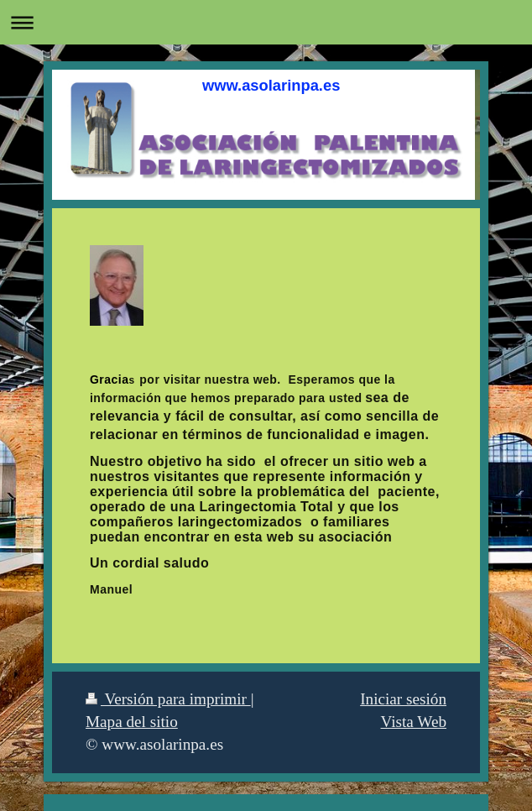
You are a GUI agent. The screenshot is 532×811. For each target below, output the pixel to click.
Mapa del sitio (132, 722)
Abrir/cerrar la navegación (266, 22)
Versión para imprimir (168, 699)
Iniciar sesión (403, 699)
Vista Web (414, 722)
